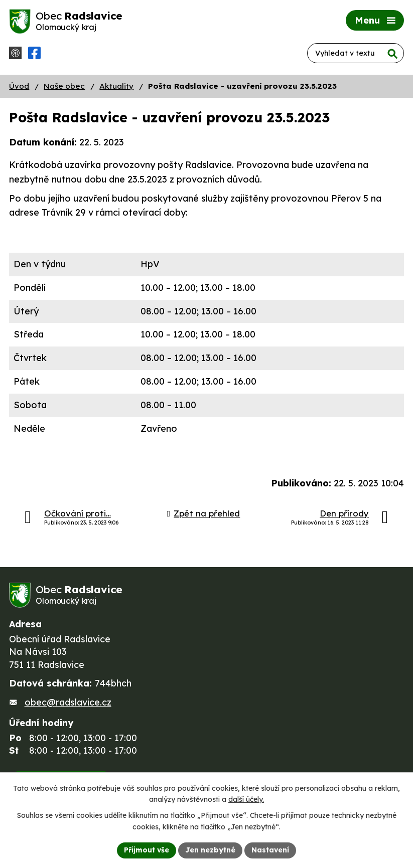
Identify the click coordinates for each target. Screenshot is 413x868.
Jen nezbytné (210, 850)
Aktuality (116, 86)
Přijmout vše (147, 850)
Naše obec (64, 86)
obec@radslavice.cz (68, 702)
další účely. (246, 800)
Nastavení (270, 850)
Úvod (19, 86)
